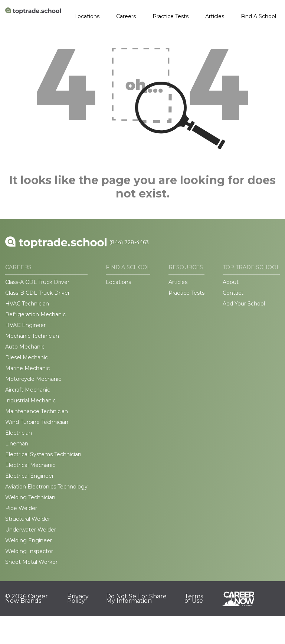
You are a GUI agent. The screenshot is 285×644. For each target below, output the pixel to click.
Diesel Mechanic (27, 357)
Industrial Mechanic (30, 401)
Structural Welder (28, 519)
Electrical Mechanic (30, 465)
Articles (215, 16)
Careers (126, 16)
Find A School (258, 16)
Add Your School (244, 304)
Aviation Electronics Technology (46, 487)
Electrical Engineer (30, 476)
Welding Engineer (29, 540)
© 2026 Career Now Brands (27, 599)
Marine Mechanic (27, 368)
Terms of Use (194, 599)
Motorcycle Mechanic (33, 379)
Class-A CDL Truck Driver (37, 282)
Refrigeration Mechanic (35, 314)
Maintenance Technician (37, 411)
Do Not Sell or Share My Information (136, 599)
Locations (87, 16)
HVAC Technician (27, 304)
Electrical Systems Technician (43, 454)
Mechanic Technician (32, 336)
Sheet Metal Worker (31, 562)
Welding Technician (30, 497)
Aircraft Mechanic (28, 390)
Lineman (17, 444)
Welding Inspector (29, 551)
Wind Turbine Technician (37, 422)
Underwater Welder (31, 530)
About (231, 282)
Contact (233, 293)
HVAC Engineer (25, 325)
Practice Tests (171, 16)
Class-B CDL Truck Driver (37, 293)
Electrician (19, 433)
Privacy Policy (78, 599)
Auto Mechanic (25, 347)
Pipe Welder (21, 508)
